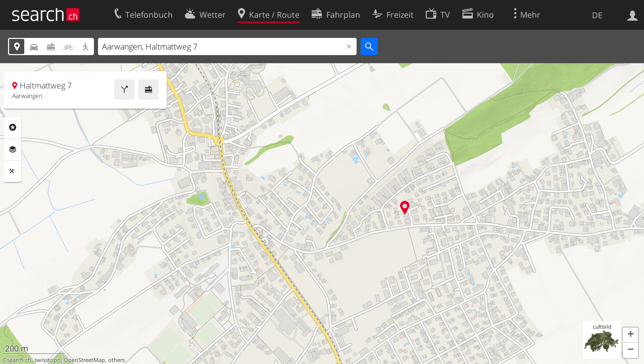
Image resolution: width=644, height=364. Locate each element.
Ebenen (13, 150)
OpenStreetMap (84, 360)
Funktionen (13, 171)
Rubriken (13, 127)
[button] (630, 335)
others (116, 360)
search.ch (19, 360)
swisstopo (47, 360)
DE (597, 15)
